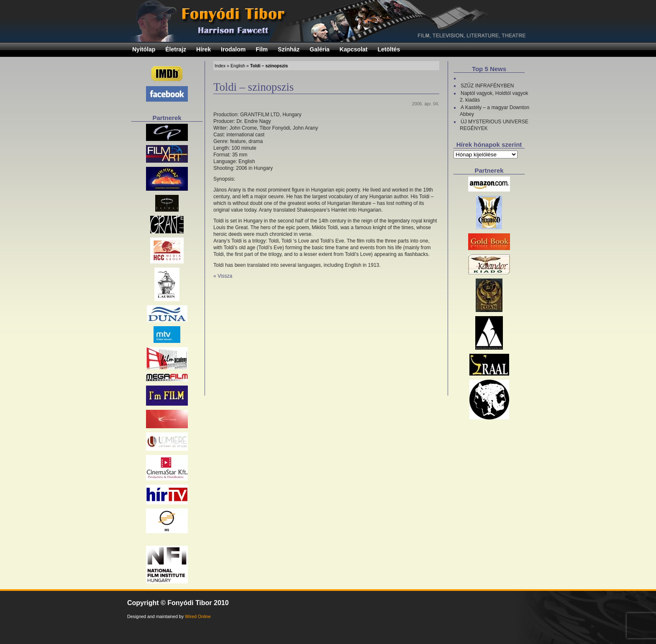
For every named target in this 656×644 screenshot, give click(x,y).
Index (220, 66)
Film (262, 49)
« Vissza (223, 276)
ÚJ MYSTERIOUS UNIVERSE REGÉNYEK (494, 125)
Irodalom (233, 49)
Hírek (204, 49)
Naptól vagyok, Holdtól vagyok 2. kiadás (494, 97)
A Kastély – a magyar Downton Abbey (495, 111)
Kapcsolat (354, 49)
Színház (289, 49)
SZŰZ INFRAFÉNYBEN (487, 86)
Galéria (319, 49)
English (238, 66)
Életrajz (176, 49)
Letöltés (389, 49)
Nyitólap (144, 49)
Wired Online (198, 616)
